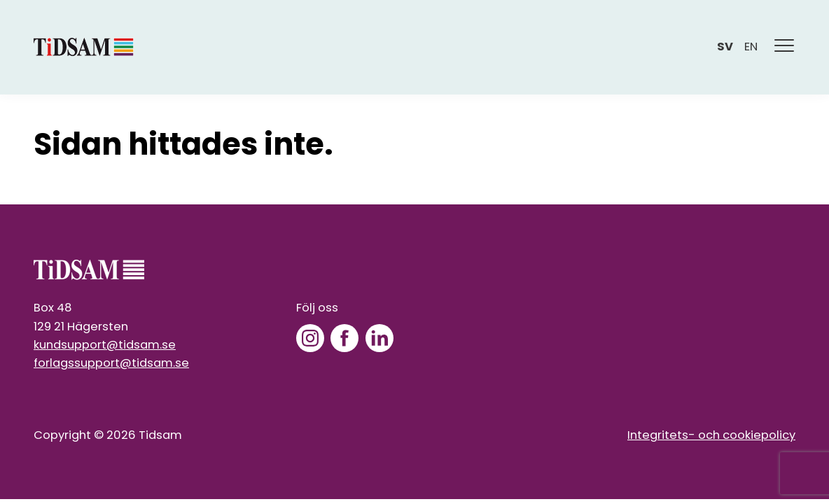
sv (725, 47)
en (751, 47)
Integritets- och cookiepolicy (711, 435)
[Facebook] (344, 338)
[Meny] (785, 47)
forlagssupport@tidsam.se (111, 363)
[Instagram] (310, 338)
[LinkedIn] (379, 338)
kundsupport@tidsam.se (105, 345)
